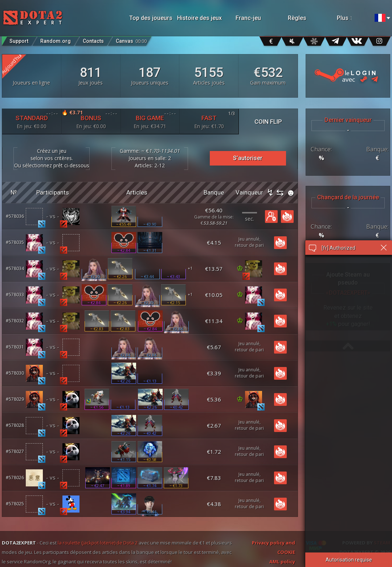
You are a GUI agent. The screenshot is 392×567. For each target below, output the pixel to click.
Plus (352, 18)
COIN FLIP (268, 122)
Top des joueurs (151, 18)
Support (19, 41)
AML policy (282, 562)
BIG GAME (150, 120)
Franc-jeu (248, 18)
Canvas (131, 39)
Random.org (56, 41)
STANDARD (32, 120)
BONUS (91, 119)
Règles (297, 18)
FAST (209, 120)
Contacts (93, 41)
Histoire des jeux (199, 18)
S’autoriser (248, 158)
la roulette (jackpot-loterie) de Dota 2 (98, 543)
